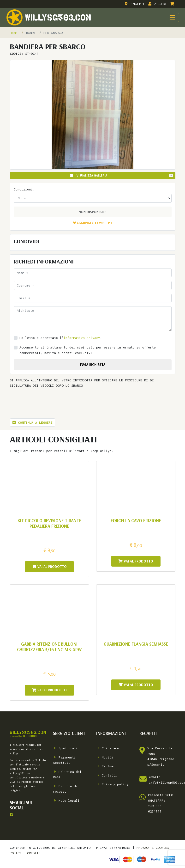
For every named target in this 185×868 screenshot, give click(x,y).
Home (14, 33)
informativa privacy (82, 338)
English (134, 4)
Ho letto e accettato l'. (61, 338)
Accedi (157, 4)
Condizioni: (24, 189)
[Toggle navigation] (172, 17)
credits (34, 853)
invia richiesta (93, 364)
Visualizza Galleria (122, 175)
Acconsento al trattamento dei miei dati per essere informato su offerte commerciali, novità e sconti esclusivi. (88, 350)
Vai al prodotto (49, 566)
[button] (92, 223)
